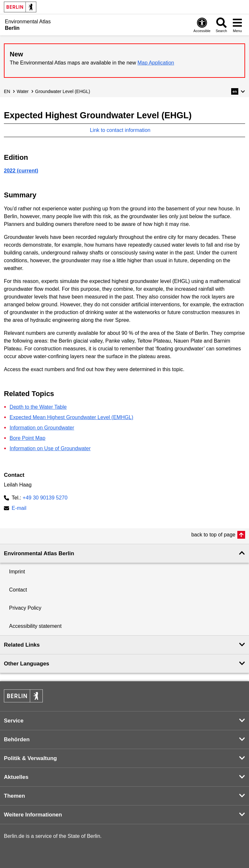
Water (23, 91)
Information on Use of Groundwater (50, 448)
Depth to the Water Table (38, 407)
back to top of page (213, 535)
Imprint (17, 572)
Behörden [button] (17, 739)
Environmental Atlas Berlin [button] (39, 553)
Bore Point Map (28, 438)
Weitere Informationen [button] (33, 815)
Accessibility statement (35, 626)
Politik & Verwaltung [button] (30, 758)
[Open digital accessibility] (202, 25)
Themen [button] (14, 796)
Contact (18, 590)
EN (7, 91)
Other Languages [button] (27, 664)
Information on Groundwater (42, 428)
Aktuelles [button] (16, 777)
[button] (238, 91)
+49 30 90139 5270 (45, 498)
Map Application (156, 63)
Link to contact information (123, 130)
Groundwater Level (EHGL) (63, 91)
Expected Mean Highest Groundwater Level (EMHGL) (72, 417)
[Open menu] (237, 25)
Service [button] (14, 721)
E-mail (19, 509)
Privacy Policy (25, 608)
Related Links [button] (22, 645)
